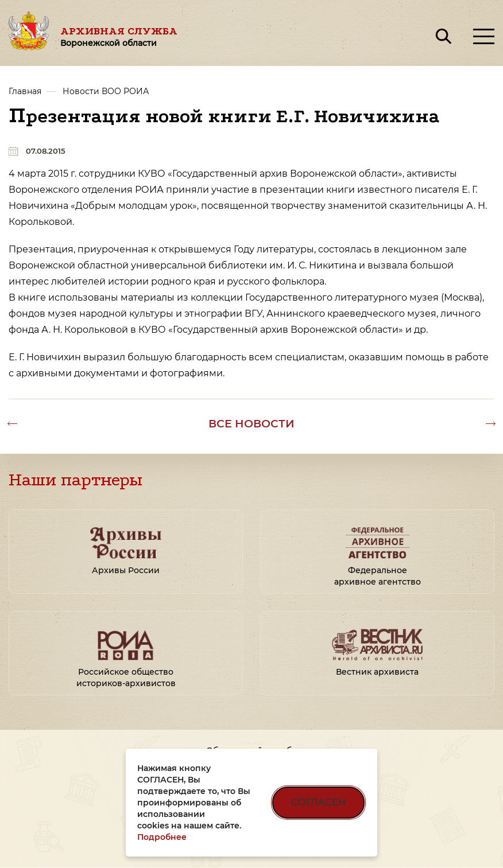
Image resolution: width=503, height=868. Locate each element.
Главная (25, 91)
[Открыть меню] (484, 36)
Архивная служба (119, 36)
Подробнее (162, 837)
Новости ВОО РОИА (106, 91)
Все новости (252, 423)
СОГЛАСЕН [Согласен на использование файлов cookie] (318, 802)
